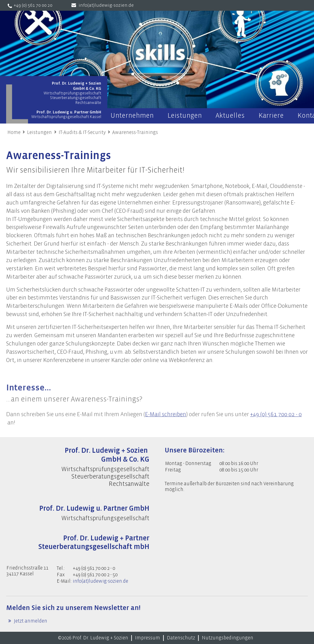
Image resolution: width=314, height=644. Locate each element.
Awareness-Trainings (135, 132)
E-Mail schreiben (166, 421)
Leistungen (39, 132)
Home (14, 132)
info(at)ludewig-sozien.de (106, 5)
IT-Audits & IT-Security (82, 132)
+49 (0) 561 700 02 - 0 (276, 421)
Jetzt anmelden (30, 621)
